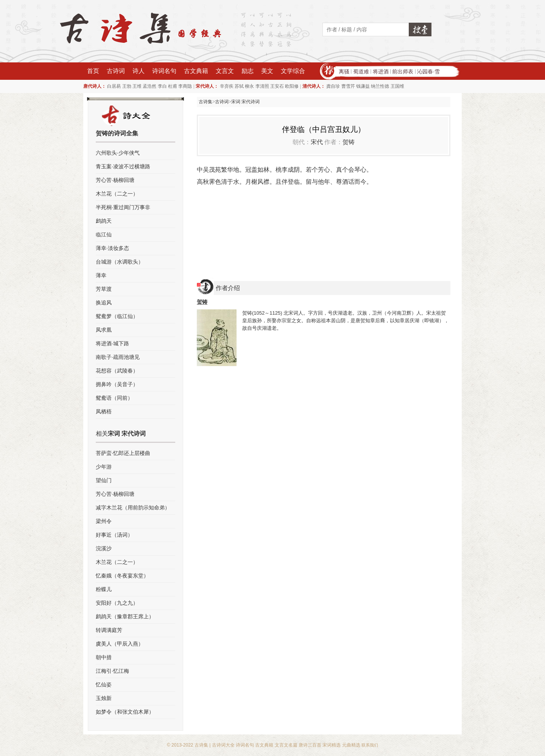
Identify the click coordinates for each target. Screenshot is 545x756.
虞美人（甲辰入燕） (120, 644)
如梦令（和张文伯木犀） (125, 712)
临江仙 (104, 234)
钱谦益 (363, 86)
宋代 (317, 142)
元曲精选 (351, 745)
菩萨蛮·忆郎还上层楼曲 (123, 453)
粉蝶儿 (104, 589)
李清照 (262, 86)
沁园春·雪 (428, 71)
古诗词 (116, 71)
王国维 (397, 86)
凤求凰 (104, 330)
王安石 (277, 86)
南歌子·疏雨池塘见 (118, 357)
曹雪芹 (348, 86)
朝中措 (104, 657)
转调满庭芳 (109, 630)
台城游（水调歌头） (120, 262)
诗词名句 (164, 71)
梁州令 (104, 521)
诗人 (139, 71)
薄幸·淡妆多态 (112, 248)
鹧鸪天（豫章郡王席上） (125, 616)
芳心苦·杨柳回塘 (115, 180)
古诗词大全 (223, 745)
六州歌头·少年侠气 (118, 153)
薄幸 (101, 275)
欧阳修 (292, 86)
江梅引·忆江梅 (112, 671)
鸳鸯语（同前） (114, 398)
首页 (93, 71)
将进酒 (381, 71)
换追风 (104, 303)
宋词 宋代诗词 (245, 102)
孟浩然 (149, 86)
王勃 (127, 86)
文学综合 (293, 71)
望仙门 (104, 480)
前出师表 (403, 71)
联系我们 (370, 745)
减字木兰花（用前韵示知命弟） (133, 508)
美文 (267, 71)
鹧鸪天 (104, 221)
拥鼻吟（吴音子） (117, 384)
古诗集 (206, 102)
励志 (248, 71)
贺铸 (349, 142)
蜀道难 (361, 71)
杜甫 (173, 86)
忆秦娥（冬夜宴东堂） (122, 576)
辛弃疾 (227, 86)
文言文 (225, 71)
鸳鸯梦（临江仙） (117, 316)
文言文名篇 (286, 745)
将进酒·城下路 (112, 343)
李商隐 (185, 86)
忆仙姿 (104, 685)
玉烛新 (104, 698)
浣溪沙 (104, 548)
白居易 (114, 86)
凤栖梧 (104, 411)
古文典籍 (196, 71)
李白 (162, 86)
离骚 (344, 71)
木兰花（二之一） (117, 194)
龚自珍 (333, 86)
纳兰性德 (380, 86)
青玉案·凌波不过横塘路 (123, 166)
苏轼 (239, 86)
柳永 (249, 86)
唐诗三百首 (310, 745)
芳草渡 (104, 289)
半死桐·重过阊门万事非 (123, 207)
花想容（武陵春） (117, 371)
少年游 (104, 467)
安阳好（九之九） (117, 603)
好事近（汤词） (114, 535)
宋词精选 (332, 745)
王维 (137, 86)
